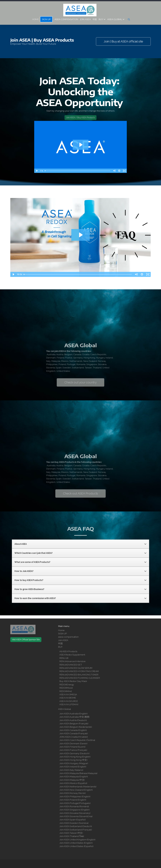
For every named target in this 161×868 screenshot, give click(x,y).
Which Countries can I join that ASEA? (80, 553)
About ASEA (80, 544)
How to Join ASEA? (80, 571)
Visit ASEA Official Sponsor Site (26, 640)
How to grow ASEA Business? (80, 589)
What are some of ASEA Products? (80, 562)
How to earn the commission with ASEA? (80, 598)
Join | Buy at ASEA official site (123, 41)
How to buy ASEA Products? (80, 580)
